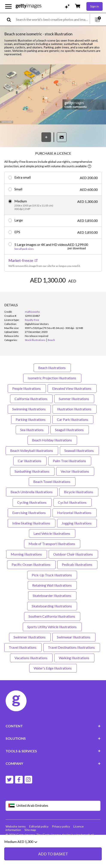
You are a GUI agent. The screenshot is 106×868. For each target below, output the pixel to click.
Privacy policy (61, 826)
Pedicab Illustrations (77, 564)
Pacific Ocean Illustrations (31, 564)
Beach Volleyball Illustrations (32, 450)
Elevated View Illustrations (72, 388)
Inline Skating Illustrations (32, 523)
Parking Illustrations (31, 419)
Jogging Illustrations (77, 523)
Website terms (16, 826)
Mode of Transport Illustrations (52, 544)
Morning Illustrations (27, 554)
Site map (30, 830)
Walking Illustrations (74, 658)
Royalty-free (32, 320)
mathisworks (32, 312)
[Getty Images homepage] (29, 6)
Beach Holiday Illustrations (52, 440)
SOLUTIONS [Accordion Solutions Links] (53, 738)
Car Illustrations (30, 461)
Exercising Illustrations (29, 513)
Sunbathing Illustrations (32, 471)
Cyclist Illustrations (73, 502)
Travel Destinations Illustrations (72, 647)
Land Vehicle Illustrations (52, 533)
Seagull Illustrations (70, 430)
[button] (53, 95)
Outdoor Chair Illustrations (73, 554)
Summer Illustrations (74, 399)
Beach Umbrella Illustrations (32, 492)
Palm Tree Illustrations (70, 461)
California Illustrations (31, 399)
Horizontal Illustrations (75, 513)
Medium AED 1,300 (21, 853)
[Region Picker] (53, 806)
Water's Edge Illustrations (53, 668)
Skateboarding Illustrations (52, 606)
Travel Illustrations (23, 647)
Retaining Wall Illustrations (52, 585)
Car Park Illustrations (73, 419)
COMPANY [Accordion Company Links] (53, 763)
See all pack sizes (24, 249)
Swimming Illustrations (29, 409)
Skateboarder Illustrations (52, 595)
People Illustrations (27, 388)
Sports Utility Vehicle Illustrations (52, 627)
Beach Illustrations (52, 368)
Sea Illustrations (32, 430)
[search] (11, 19)
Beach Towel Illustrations (52, 482)
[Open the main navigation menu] (8, 6)
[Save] (46, 137)
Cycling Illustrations (32, 502)
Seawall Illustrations (79, 450)
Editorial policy (39, 826)
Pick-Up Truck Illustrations (52, 575)
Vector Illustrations (75, 471)
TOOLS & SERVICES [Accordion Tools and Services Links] (53, 751)
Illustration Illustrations (75, 409)
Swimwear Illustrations (74, 637)
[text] (52, 19)
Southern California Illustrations (52, 616)
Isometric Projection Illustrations (52, 378)
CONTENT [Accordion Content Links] (53, 726)
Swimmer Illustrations (30, 637)
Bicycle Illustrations (79, 492)
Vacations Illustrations (31, 658)
